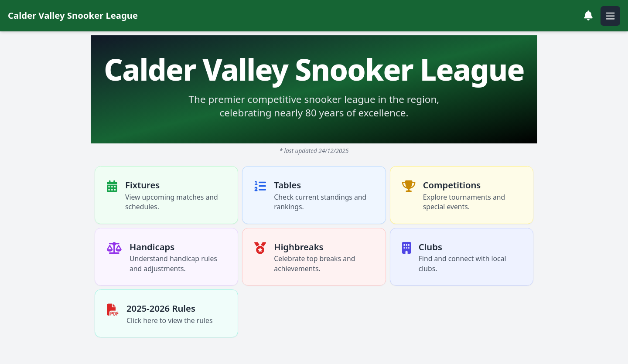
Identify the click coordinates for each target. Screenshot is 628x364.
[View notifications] (588, 16)
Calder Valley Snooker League (73, 15)
